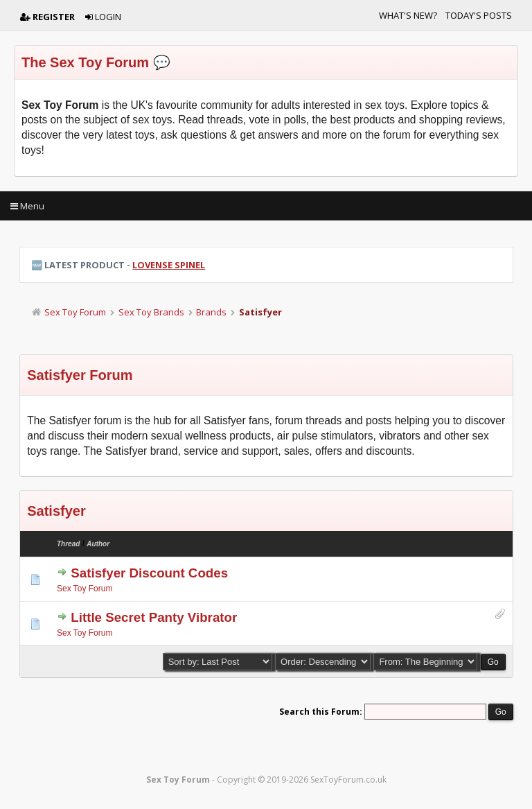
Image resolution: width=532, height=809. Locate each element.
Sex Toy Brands (151, 312)
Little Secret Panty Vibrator (154, 617)
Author (98, 544)
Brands (211, 312)
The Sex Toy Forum (85, 62)
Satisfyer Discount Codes (149, 573)
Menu (27, 206)
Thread (68, 544)
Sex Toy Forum (75, 312)
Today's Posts (479, 15)
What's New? (408, 15)
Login (103, 17)
